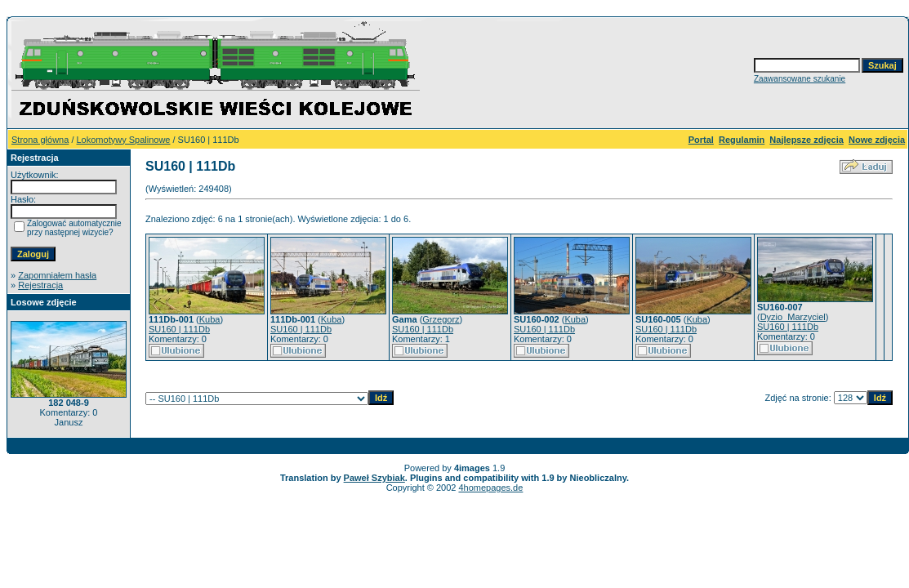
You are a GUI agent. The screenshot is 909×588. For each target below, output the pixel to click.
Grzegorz (441, 319)
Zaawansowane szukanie (800, 79)
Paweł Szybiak (374, 478)
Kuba (210, 319)
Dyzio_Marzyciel (793, 317)
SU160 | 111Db (179, 329)
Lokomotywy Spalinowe (124, 140)
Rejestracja (40, 285)
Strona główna (40, 140)
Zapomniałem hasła (57, 275)
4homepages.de (490, 488)
